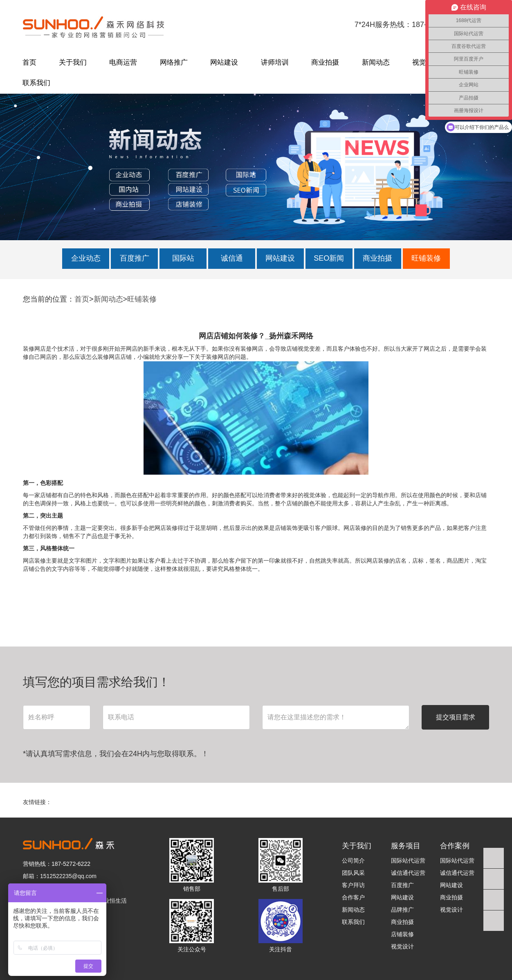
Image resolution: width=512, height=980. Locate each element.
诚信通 (232, 258)
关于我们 (73, 62)
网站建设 (224, 62)
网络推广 (174, 62)
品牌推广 (402, 910)
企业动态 (86, 258)
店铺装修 (402, 934)
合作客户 (353, 897)
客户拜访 (353, 885)
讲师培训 (275, 62)
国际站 (183, 258)
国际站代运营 (408, 861)
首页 (29, 62)
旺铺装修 (426, 258)
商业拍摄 (325, 62)
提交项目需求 (456, 717)
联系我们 (36, 83)
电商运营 (123, 62)
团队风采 (353, 873)
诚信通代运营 (408, 873)
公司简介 (353, 861)
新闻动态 (376, 62)
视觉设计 (402, 946)
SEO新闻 (329, 258)
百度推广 (135, 258)
